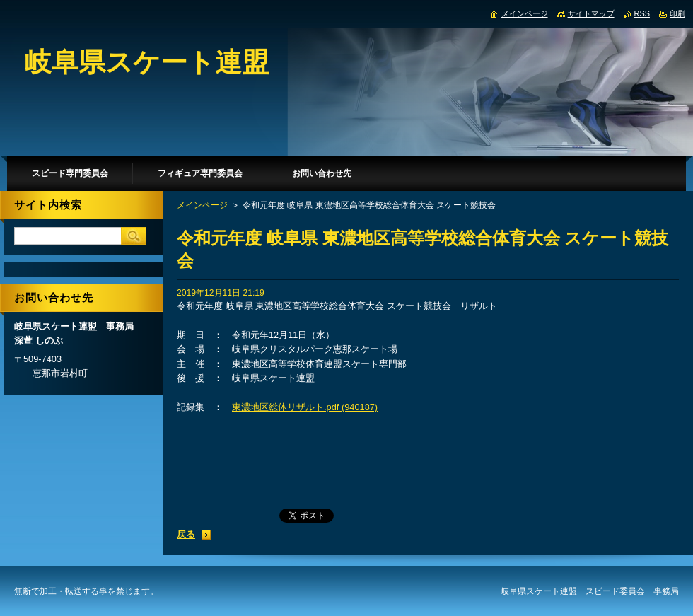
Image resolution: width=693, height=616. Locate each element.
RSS (642, 13)
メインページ (202, 205)
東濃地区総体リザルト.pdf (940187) (305, 407)
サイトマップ (591, 13)
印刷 (677, 13)
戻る (186, 534)
